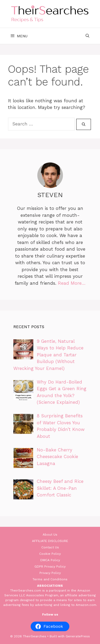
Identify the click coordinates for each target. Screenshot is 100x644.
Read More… (72, 283)
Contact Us (50, 547)
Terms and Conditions (50, 579)
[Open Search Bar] (87, 36)
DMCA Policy (50, 560)
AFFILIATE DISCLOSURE (50, 541)
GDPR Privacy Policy (50, 566)
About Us (50, 535)
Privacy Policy (50, 573)
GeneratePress (78, 636)
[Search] (84, 124)
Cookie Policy (50, 554)
